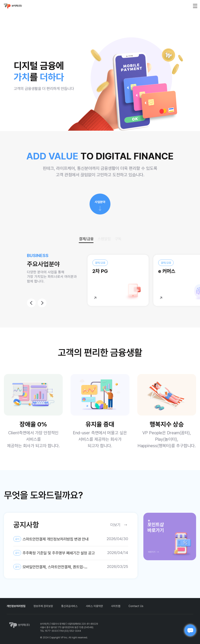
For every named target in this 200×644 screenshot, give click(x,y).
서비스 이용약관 (94, 606)
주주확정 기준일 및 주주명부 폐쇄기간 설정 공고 (54, 553)
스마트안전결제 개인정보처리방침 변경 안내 (51, 539)
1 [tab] (150, 522)
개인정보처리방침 (16, 606)
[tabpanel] (170, 537)
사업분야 (100, 202)
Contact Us (136, 606)
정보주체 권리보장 (43, 606)
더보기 (115, 525)
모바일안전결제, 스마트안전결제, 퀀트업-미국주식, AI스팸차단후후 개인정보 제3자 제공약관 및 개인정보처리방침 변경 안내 (54, 567)
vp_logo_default (13, 6)
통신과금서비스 (69, 606)
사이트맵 (116, 606)
